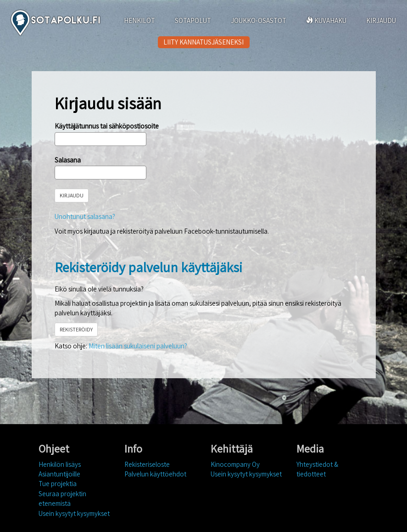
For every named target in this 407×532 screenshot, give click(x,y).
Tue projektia (58, 484)
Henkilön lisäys (60, 464)
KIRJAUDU (381, 20)
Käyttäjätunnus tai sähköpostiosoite (107, 126)
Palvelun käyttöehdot (155, 474)
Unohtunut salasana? (85, 216)
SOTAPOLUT (193, 20)
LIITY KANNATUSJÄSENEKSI (203, 42)
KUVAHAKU (326, 20)
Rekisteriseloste (147, 464)
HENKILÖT (139, 20)
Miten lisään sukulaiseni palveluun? (138, 346)
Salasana (68, 160)
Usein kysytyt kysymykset (74, 513)
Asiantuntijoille (59, 474)
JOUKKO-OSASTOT (259, 20)
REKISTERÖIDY (76, 329)
